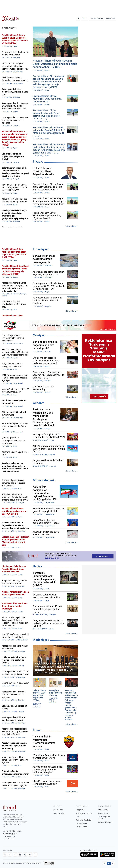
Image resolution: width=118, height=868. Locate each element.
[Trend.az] (10, 18)
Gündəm (39, 403)
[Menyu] (111, 18)
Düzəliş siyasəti (81, 823)
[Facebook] (10, 854)
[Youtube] (20, 854)
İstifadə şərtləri (103, 810)
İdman (37, 730)
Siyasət (38, 162)
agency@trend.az (8, 839)
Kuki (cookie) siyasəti (105, 822)
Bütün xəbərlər (71, 226)
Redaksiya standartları (84, 820)
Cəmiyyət (39, 335)
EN (105, 863)
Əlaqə (78, 817)
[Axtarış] (78, 18)
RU (113, 863)
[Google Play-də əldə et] (107, 854)
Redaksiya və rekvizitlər (84, 813)
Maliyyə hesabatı (82, 827)
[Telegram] (25, 854)
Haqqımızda (80, 810)
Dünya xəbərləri (43, 480)
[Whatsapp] (5, 854)
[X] (15, 854)
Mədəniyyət (41, 640)
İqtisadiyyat (41, 249)
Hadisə (38, 566)
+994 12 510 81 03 (9, 836)
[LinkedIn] (30, 854)
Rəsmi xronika (59, 813)
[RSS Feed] (35, 854)
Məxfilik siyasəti (103, 813)
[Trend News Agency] (9, 808)
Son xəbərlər (58, 810)
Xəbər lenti (9, 28)
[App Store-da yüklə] (89, 854)
